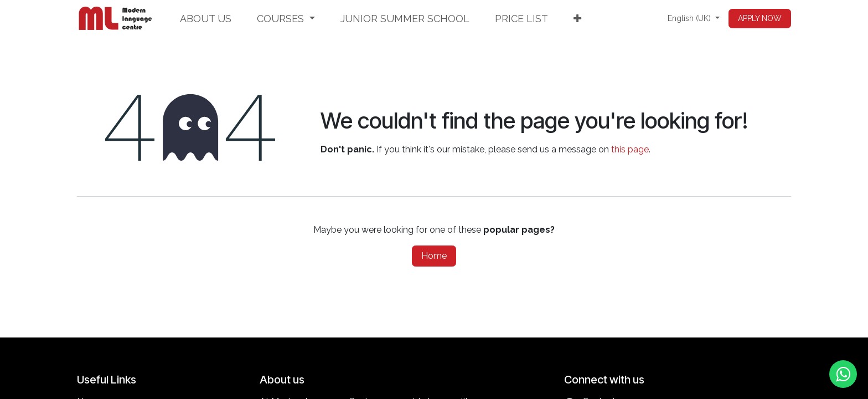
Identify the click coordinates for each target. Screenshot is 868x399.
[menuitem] (206, 19)
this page (630, 149)
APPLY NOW (760, 18)
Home (434, 256)
